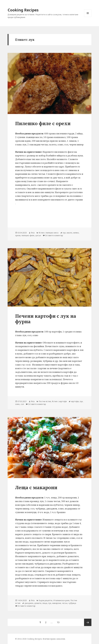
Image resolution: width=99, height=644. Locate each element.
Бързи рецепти (45, 600)
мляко (76, 233)
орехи (18, 235)
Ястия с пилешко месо (49, 233)
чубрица (72, 603)
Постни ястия (45, 401)
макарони (57, 603)
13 (59, 621)
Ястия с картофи (59, 401)
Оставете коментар (54, 235)
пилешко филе (28, 235)
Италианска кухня (61, 600)
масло (69, 233)
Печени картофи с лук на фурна (46, 319)
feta (33, 233)
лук (64, 233)
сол (22, 404)
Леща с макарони (36, 487)
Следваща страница (88, 622)
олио (17, 404)
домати (38, 603)
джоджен (29, 603)
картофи (75, 401)
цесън (38, 235)
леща (45, 603)
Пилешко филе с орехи (43, 123)
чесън (65, 603)
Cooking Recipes (23, 10)
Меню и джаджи (88, 17)
